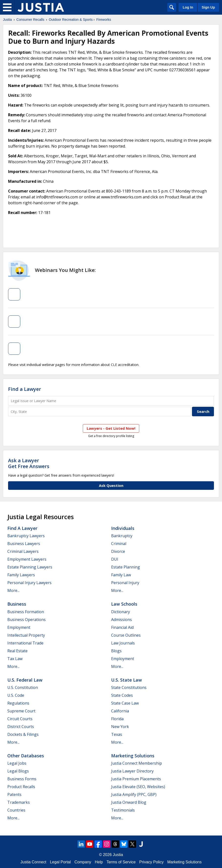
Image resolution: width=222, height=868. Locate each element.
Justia (7, 20)
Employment (19, 627)
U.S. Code (16, 695)
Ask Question (111, 485)
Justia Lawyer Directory (132, 771)
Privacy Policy (151, 862)
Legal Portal (60, 862)
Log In (188, 7)
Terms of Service (121, 862)
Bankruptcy (122, 536)
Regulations (18, 703)
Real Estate (17, 651)
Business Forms (22, 779)
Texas (117, 734)
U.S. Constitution (23, 687)
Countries (16, 810)
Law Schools (124, 604)
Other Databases (26, 756)
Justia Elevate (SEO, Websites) (138, 787)
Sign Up (208, 7)
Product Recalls (21, 787)
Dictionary (121, 612)
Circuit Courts (20, 719)
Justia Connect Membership (137, 763)
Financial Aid (122, 627)
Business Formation (26, 612)
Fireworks (104, 20)
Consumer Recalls (30, 20)
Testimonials (123, 810)
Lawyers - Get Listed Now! (111, 428)
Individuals (123, 528)
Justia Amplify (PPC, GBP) (134, 794)
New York (120, 727)
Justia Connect (33, 862)
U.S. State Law (127, 680)
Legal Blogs (18, 771)
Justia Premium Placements (136, 779)
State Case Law (125, 703)
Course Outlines (126, 635)
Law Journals (123, 643)
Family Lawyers (21, 575)
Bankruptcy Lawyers (26, 536)
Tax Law (15, 659)
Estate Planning (126, 567)
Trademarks (19, 802)
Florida (117, 719)
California (120, 711)
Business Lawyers (24, 544)
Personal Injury (125, 583)
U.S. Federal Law (25, 680)
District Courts (21, 727)
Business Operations (26, 620)
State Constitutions (129, 687)
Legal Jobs (17, 763)
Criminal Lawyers (23, 551)
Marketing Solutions (133, 756)
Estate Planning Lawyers (30, 567)
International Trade (25, 643)
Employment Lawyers (27, 559)
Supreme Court (21, 711)
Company (83, 862)
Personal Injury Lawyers (29, 583)
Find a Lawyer (25, 389)
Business (17, 604)
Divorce (118, 551)
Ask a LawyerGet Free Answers (29, 463)
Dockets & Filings (23, 734)
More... (13, 590)
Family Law (121, 575)
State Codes (122, 695)
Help (99, 862)
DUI (115, 559)
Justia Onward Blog (129, 802)
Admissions (122, 620)
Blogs (116, 651)
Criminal (119, 544)
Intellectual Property (26, 635)
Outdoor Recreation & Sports (71, 20)
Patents (14, 794)
